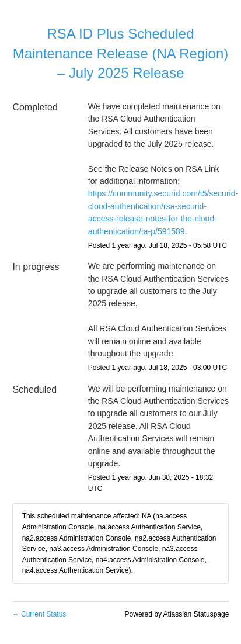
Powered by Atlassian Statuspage (177, 614)
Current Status (39, 614)
